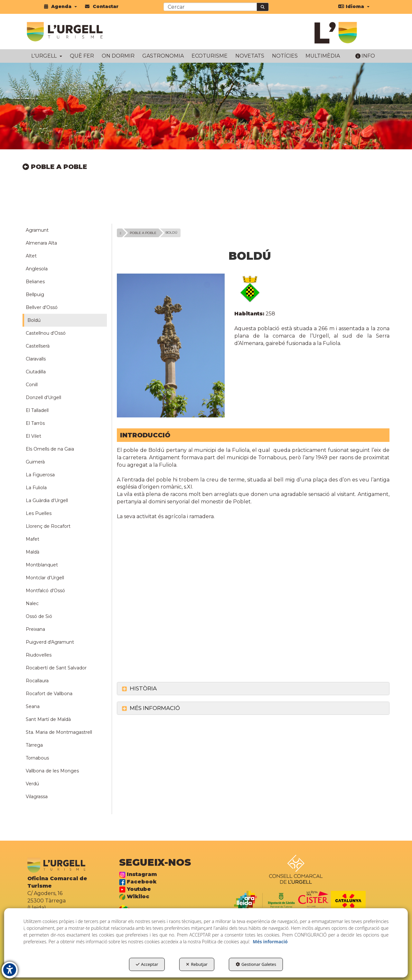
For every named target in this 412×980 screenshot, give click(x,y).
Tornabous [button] (37, 758)
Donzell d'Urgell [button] (43, 397)
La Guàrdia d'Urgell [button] (47, 500)
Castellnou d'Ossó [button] (46, 333)
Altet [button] (31, 256)
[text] (210, 7)
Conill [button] (32, 385)
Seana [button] (33, 706)
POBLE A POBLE (55, 167)
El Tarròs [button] (35, 423)
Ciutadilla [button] (36, 372)
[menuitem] (61, 6)
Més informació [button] (270, 942)
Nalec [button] (32, 603)
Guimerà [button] (35, 462)
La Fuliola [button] (36, 488)
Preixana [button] (35, 629)
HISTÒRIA (139, 688)
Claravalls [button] (36, 359)
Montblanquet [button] (42, 565)
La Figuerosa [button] (40, 475)
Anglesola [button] (37, 269)
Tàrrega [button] (34, 745)
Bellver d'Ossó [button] (42, 307)
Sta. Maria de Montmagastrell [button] (59, 732)
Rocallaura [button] (37, 681)
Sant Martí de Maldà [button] (48, 719)
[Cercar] (263, 7)
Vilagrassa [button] (37, 797)
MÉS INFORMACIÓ (151, 708)
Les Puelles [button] (39, 513)
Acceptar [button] (147, 964)
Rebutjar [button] (197, 964)
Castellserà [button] (38, 346)
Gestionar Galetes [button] (256, 964)
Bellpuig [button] (35, 294)
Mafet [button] (33, 539)
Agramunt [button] (37, 230)
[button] (61, 6)
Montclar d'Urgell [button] (45, 578)
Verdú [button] (32, 784)
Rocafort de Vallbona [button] (49, 694)
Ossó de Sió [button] (39, 616)
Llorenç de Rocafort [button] (48, 526)
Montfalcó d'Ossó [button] (45, 591)
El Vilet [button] (33, 436)
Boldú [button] (34, 320)
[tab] (253, 689)
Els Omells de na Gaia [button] (50, 449)
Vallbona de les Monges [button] (52, 771)
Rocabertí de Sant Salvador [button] (56, 668)
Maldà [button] (33, 552)
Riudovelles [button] (39, 655)
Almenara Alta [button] (41, 243)
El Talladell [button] (37, 410)
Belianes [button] (35, 282)
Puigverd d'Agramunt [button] (50, 642)
